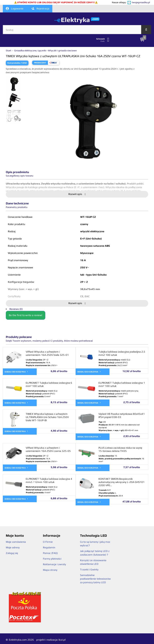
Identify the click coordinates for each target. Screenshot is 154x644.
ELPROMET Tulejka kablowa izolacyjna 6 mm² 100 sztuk (49, 384)
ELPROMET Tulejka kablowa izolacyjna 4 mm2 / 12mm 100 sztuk (49, 480)
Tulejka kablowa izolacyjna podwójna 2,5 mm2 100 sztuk (122, 353)
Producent (40, 63)
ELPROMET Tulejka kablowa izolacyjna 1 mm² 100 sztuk (122, 384)
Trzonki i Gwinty (89, 569)
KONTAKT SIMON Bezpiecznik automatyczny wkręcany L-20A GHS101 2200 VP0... (122, 482)
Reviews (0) (16, 309)
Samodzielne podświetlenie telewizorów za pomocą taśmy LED (95, 579)
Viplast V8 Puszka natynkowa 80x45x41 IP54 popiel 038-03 (122, 415)
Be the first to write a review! (26, 315)
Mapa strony (50, 570)
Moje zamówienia (16, 542)
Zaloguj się (12, 553)
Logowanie (15, 9)
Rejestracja (40, 9)
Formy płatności (52, 559)
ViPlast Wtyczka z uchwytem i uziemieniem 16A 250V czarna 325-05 (48, 449)
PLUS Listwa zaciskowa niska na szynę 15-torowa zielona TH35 (120, 449)
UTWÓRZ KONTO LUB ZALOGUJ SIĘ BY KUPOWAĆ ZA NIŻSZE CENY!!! (56, 2)
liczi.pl (62, 640)
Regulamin (49, 547)
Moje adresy (13, 547)
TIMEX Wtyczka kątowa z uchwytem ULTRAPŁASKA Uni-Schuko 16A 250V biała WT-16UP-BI (47, 417)
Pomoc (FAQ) (50, 553)
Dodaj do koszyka (16, 372)
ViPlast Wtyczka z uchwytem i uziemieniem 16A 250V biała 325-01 (47, 353)
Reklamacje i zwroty (54, 564)
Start (9, 51)
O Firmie (48, 542)
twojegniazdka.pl (141, 2)
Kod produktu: (14, 63)
